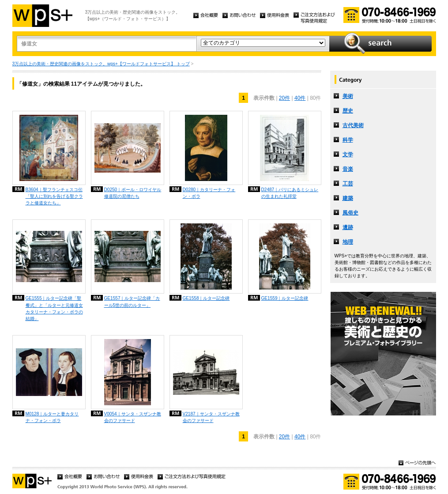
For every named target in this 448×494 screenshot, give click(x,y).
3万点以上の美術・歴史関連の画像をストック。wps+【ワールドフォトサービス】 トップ (101, 64)
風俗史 (350, 213)
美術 (348, 96)
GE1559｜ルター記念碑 (285, 298)
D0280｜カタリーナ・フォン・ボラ (209, 193)
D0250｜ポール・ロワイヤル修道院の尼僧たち (133, 193)
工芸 (348, 184)
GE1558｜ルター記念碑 (206, 298)
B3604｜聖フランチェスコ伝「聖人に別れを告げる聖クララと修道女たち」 (54, 196)
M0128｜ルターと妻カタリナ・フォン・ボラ (52, 417)
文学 (348, 155)
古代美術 (353, 125)
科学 (348, 140)
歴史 (348, 111)
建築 (348, 198)
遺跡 (348, 227)
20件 (284, 98)
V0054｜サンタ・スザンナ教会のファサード (133, 417)
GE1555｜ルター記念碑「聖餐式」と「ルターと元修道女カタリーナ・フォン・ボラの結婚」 (54, 308)
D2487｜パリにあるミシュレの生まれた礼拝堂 (290, 193)
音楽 (348, 169)
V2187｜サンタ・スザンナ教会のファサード (211, 417)
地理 (348, 242)
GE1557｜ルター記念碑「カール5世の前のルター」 (132, 302)
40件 (300, 98)
